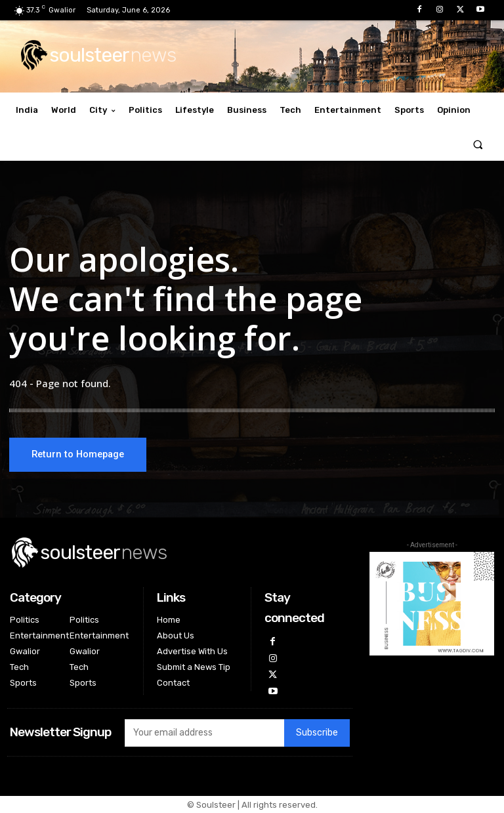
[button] (478, 144)
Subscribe (317, 733)
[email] (204, 733)
